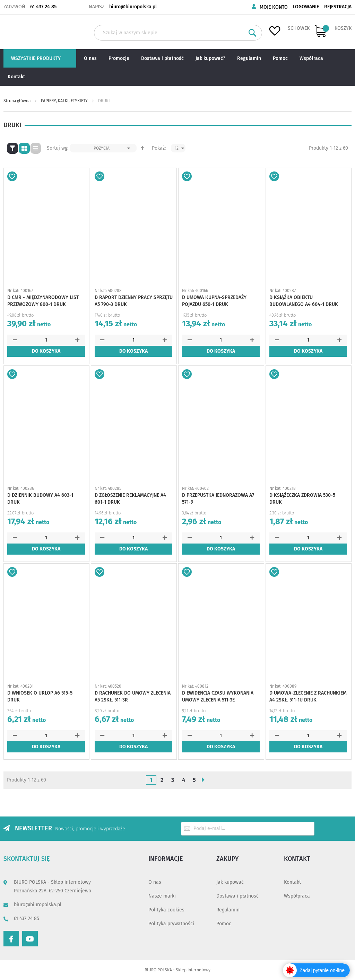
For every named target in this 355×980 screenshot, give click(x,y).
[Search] (253, 33)
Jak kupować (230, 882)
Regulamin (228, 910)
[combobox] (178, 33)
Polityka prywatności (171, 924)
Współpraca (297, 896)
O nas (155, 882)
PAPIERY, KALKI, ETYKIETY (65, 101)
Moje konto (274, 7)
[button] (12, 176)
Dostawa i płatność (237, 896)
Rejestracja (338, 7)
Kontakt (292, 882)
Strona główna (18, 101)
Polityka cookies (166, 910)
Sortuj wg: (58, 148)
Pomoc (224, 924)
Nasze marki (162, 896)
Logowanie (306, 7)
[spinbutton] (46, 340)
